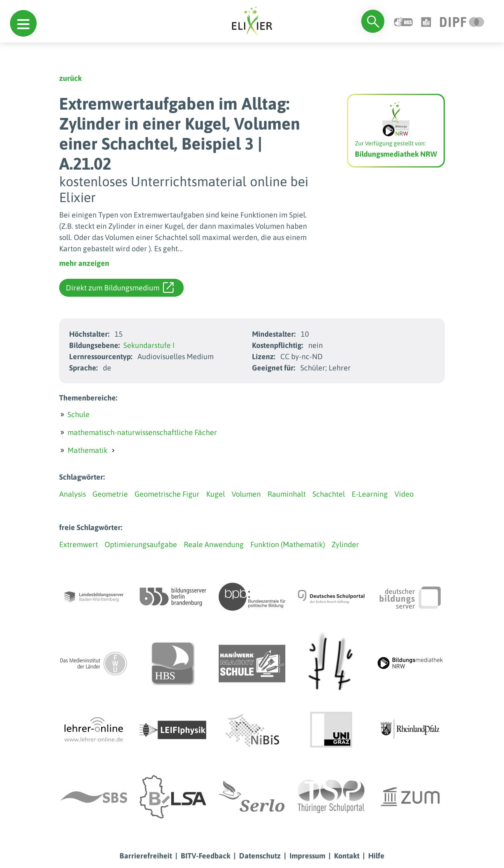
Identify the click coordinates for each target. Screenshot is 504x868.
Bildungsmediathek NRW (396, 154)
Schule (79, 414)
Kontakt (347, 856)
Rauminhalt (287, 494)
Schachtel (329, 494)
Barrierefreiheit (146, 856)
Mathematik (87, 450)
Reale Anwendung (214, 544)
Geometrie (110, 494)
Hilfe (376, 856)
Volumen (246, 494)
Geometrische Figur (167, 494)
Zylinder (345, 544)
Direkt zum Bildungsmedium (120, 288)
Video (404, 494)
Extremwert (79, 544)
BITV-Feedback (206, 856)
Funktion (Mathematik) (288, 544)
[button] (23, 23)
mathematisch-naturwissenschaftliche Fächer (142, 432)
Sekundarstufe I (149, 345)
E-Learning (370, 494)
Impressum (307, 856)
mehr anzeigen (84, 263)
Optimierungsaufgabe (141, 544)
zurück (70, 78)
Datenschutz (260, 856)
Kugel (216, 494)
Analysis (72, 494)
